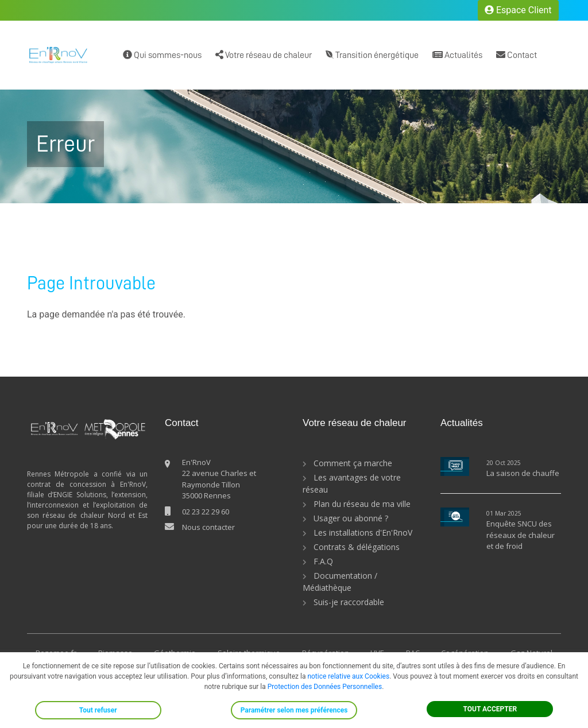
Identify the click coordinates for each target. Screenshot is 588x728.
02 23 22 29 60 (206, 512)
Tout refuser (98, 710)
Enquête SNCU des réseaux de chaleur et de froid (521, 535)
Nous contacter (208, 527)
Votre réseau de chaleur (264, 55)
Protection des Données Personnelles (325, 687)
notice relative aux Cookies (348, 676)
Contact (517, 55)
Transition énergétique (372, 55)
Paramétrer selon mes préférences (294, 710)
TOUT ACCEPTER (490, 709)
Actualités (457, 55)
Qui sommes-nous (162, 55)
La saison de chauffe (523, 473)
